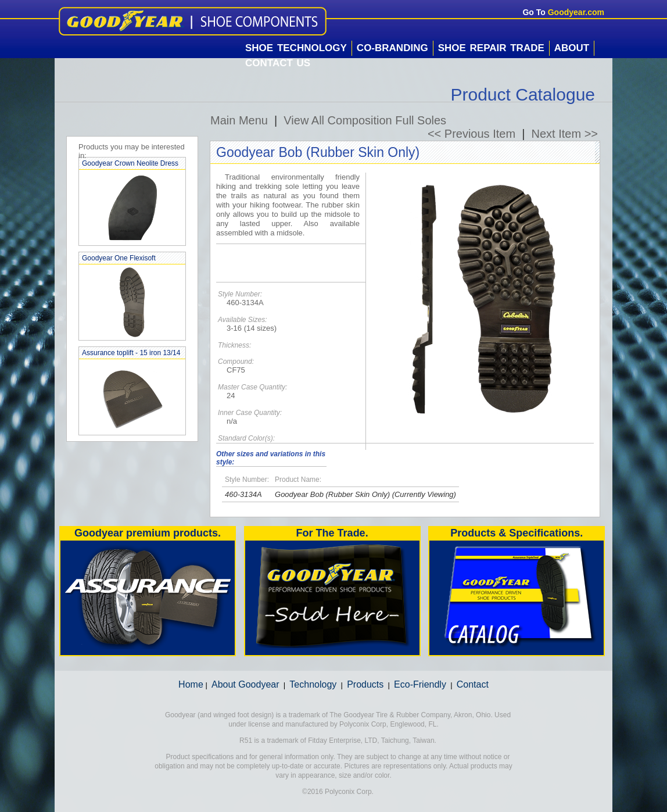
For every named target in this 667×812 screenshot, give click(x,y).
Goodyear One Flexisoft (119, 258)
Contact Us (278, 63)
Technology (313, 684)
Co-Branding (392, 48)
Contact (473, 684)
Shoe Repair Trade (491, 48)
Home (191, 684)
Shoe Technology (296, 48)
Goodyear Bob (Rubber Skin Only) (332, 494)
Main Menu (239, 120)
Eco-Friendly (420, 684)
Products (365, 684)
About (572, 48)
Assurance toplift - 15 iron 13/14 (131, 353)
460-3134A (243, 494)
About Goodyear (245, 684)
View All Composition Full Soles (365, 120)
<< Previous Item (471, 134)
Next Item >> (565, 134)
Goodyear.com (576, 12)
